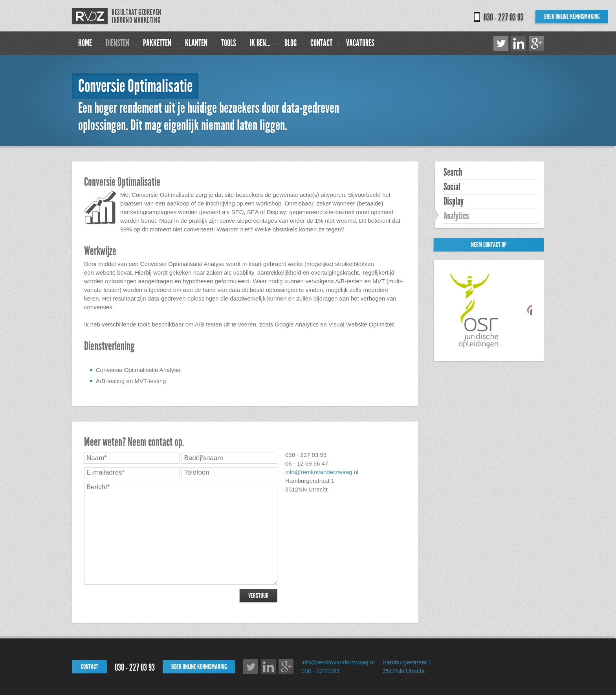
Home (85, 43)
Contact (321, 43)
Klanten (196, 43)
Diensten (117, 43)
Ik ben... (260, 43)
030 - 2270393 (320, 671)
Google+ (536, 43)
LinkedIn (519, 43)
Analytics (456, 216)
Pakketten (157, 43)
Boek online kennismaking (572, 17)
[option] (477, 311)
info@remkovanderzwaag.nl (322, 472)
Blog (291, 43)
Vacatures (360, 43)
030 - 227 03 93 (504, 17)
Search (453, 172)
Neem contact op (489, 245)
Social (452, 187)
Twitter (501, 43)
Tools (229, 43)
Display (454, 202)
